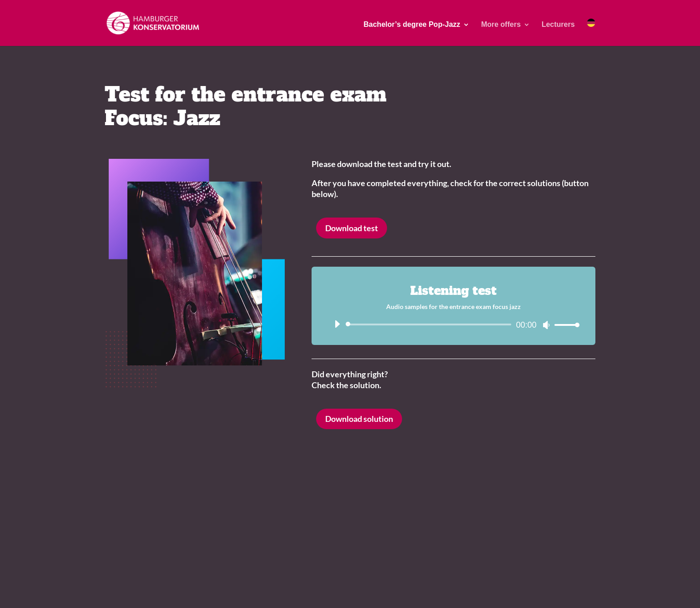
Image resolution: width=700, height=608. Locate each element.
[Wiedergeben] (337, 324)
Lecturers (558, 25)
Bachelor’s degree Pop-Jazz (412, 25)
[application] (453, 324)
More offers (501, 25)
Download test (352, 228)
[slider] (430, 324)
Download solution (359, 419)
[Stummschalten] (546, 325)
